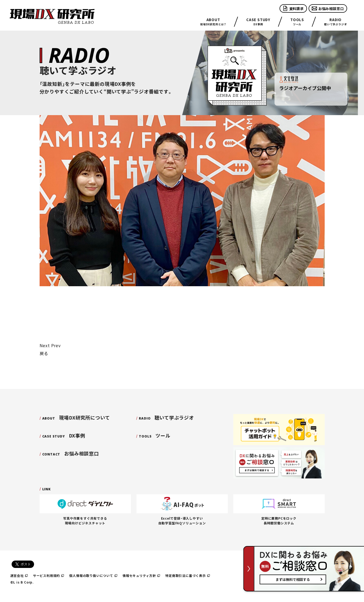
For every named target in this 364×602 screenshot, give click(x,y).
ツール (297, 22)
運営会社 (19, 575)
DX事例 (258, 22)
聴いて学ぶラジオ (335, 22)
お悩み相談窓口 (328, 8)
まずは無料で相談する (293, 579)
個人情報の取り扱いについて (93, 575)
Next (45, 345)
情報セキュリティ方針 (141, 575)
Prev (56, 345)
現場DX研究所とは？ (213, 22)
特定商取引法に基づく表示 (188, 575)
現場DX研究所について (76, 417)
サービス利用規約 (49, 575)
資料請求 (293, 8)
